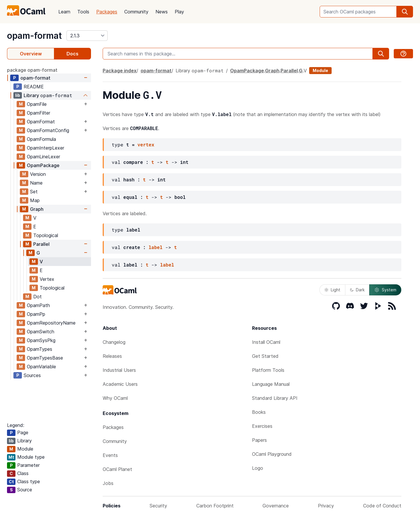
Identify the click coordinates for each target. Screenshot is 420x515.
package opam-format (32, 70)
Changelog (114, 342)
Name (36, 183)
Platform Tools (268, 370)
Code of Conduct (382, 506)
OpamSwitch (41, 332)
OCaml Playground (272, 454)
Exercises (262, 426)
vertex (146, 144)
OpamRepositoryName (51, 323)
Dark (357, 290)
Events (110, 455)
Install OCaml (266, 342)
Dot (37, 297)
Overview (31, 54)
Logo (258, 468)
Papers (259, 440)
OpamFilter (38, 113)
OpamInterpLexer (45, 148)
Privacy (326, 506)
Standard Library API (275, 398)
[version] (87, 36)
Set (34, 192)
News (162, 12)
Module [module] (320, 70)
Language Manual (271, 384)
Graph (37, 209)
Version (38, 174)
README (34, 87)
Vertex (47, 279)
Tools (83, 12)
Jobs (108, 483)
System (385, 290)
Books (259, 412)
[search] (405, 12)
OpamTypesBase (45, 358)
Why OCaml (115, 398)
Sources (32, 375)
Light (332, 290)
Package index (120, 71)
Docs (72, 54)
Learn (64, 12)
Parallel (41, 244)
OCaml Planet (117, 469)
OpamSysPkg (41, 340)
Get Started (265, 356)
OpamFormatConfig (48, 130)
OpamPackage (43, 165)
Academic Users (120, 384)
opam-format (34, 36)
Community (136, 12)
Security (158, 506)
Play (179, 12)
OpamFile (37, 104)
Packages (107, 12)
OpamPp (36, 314)
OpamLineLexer (43, 157)
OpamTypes (40, 349)
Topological (46, 235)
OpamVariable (41, 367)
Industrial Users (119, 370)
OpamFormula (41, 139)
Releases (112, 356)
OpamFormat (41, 122)
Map (35, 200)
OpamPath (38, 305)
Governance (276, 506)
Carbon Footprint (215, 506)
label (155, 247)
